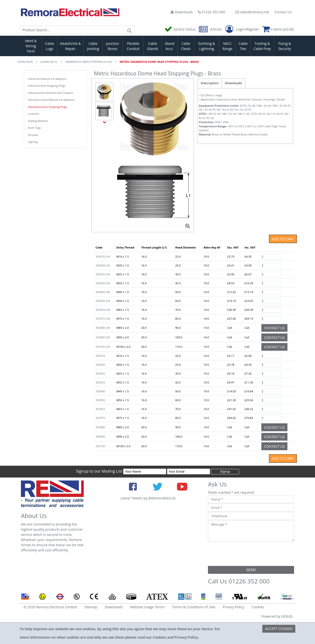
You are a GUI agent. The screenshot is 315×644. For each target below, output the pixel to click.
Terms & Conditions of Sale (194, 607)
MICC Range (227, 46)
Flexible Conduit (133, 46)
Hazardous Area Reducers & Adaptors (51, 100)
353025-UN (103, 274)
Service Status (180, 29)
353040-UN (103, 292)
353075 (100, 418)
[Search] (130, 30)
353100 (100, 446)
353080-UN (103, 328)
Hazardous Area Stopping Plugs (47, 107)
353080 (100, 427)
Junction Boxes (113, 46)
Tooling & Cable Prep (262, 46)
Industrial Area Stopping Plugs (47, 86)
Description (210, 83)
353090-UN (103, 337)
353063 (100, 409)
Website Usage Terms (147, 607)
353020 (100, 365)
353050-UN (103, 301)
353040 (100, 391)
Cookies (258, 607)
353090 (100, 437)
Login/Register (242, 29)
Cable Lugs (50, 46)
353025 (100, 373)
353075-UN (103, 319)
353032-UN (103, 283)
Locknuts (33, 114)
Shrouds (33, 135)
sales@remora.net (252, 12)
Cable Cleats (186, 46)
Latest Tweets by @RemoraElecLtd (148, 498)
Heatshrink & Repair (70, 46)
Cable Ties (243, 46)
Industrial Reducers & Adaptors (47, 79)
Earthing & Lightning (207, 46)
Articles (211, 29)
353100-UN (103, 347)
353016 (100, 356)
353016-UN (103, 256)
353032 (100, 382)
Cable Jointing (93, 46)
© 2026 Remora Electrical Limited (50, 607)
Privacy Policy (233, 607)
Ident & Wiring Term (31, 46)
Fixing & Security (285, 46)
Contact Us (283, 12)
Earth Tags (34, 128)
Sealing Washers (38, 121)
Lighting (33, 142)
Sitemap (91, 607)
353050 (100, 400)
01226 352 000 (212, 12)
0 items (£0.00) (278, 29)
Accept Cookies (279, 629)
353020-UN (103, 265)
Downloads (182, 12)
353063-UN (103, 310)
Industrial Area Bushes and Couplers (51, 93)
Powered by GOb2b (277, 616)
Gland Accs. (170, 46)
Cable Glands (152, 46)
